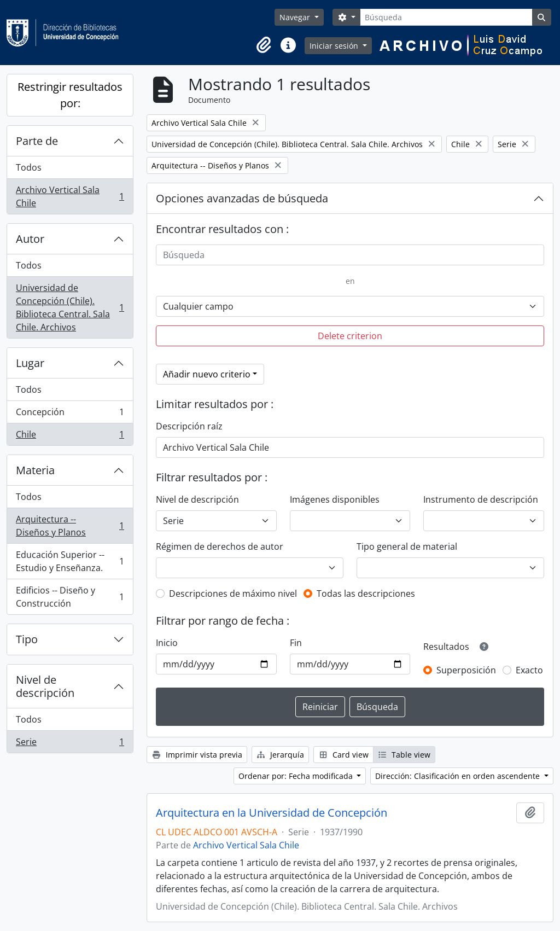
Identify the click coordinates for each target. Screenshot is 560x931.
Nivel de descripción (45, 686)
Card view (343, 755)
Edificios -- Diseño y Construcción (70, 597)
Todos (29, 167)
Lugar (30, 363)
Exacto (529, 670)
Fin (296, 643)
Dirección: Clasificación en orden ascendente (459, 776)
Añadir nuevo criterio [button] (207, 374)
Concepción (70, 414)
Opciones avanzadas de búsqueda (242, 198)
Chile (70, 437)
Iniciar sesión (335, 46)
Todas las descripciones (366, 593)
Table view (404, 755)
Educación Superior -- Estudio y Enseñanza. (70, 561)
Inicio (167, 643)
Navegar (296, 17)
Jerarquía (281, 755)
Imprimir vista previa (197, 755)
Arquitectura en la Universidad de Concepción (272, 813)
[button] (264, 45)
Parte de (37, 141)
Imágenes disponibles (335, 499)
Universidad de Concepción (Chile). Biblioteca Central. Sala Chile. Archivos (70, 307)
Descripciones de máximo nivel (233, 593)
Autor (30, 239)
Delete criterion (350, 336)
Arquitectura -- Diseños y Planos (70, 526)
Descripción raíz (189, 426)
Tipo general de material (407, 546)
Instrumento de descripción (481, 499)
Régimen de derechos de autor (220, 546)
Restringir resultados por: (70, 95)
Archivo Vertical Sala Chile (70, 196)
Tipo (27, 639)
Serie (70, 744)
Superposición (466, 670)
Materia (35, 470)
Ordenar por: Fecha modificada (297, 776)
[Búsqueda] (446, 17)
